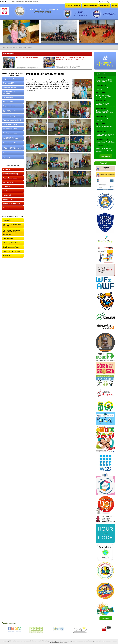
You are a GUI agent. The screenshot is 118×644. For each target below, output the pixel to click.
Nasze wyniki (7, 195)
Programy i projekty (10, 143)
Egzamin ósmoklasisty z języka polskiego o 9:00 (103, 96)
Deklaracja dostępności (73, 6)
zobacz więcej (106, 156)
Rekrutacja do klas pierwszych (9, 111)
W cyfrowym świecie (10, 133)
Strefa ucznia (7, 199)
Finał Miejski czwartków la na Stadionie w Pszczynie (105, 135)
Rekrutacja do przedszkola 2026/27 (12, 225)
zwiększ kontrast (18, 2)
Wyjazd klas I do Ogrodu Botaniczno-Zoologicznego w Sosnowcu (105, 150)
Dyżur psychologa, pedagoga (9, 92)
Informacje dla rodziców (11, 204)
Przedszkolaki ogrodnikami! (28, 58)
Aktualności (10, 48)
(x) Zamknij (65, 642)
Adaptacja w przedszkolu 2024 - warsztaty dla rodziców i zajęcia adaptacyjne (11, 232)
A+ (3, 2)
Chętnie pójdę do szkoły (11, 251)
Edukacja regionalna (10, 124)
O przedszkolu (8, 239)
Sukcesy (6, 191)
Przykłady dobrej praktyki (12, 120)
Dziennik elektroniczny (90, 6)
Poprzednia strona (112, 2)
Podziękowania (8, 153)
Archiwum (6, 157)
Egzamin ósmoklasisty (11, 174)
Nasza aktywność (9, 182)
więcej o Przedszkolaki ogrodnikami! (27, 68)
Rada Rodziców (8, 102)
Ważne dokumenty (9, 87)
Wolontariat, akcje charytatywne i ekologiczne (12, 148)
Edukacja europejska (10, 129)
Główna (4, 48)
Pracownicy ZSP (8, 97)
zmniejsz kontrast (32, 2)
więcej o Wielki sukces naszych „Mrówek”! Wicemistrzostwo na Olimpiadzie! (69, 67)
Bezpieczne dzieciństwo (11, 247)
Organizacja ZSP (8, 83)
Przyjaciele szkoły (9, 106)
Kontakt (114, 6)
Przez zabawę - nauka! (10, 178)
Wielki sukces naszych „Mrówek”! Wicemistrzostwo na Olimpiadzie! (70, 59)
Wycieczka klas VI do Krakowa (105, 142)
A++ (7, 2)
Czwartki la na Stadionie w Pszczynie (104, 88)
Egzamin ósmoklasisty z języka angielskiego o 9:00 (104, 112)
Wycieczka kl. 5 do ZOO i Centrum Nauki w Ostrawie (104, 81)
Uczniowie (6, 187)
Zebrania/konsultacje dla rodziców (104, 127)
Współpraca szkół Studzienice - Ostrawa (10, 138)
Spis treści (102, 2)
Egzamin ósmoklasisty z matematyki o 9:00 (103, 104)
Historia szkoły (105, 6)
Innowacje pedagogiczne (11, 116)
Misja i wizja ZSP (9, 79)
